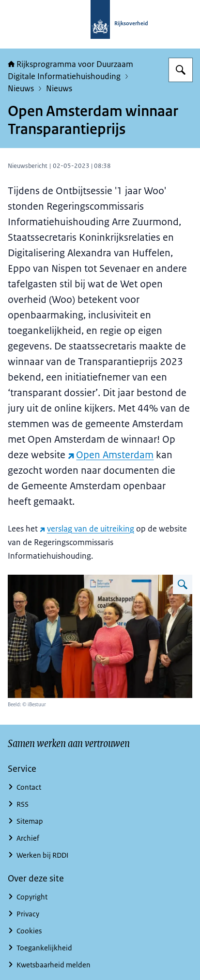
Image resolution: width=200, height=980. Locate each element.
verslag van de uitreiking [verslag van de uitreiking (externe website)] (87, 529)
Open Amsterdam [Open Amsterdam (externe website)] (111, 455)
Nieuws (21, 88)
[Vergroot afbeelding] (183, 584)
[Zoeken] (181, 70)
